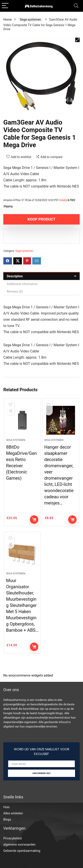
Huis (6, 807)
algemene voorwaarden (19, 845)
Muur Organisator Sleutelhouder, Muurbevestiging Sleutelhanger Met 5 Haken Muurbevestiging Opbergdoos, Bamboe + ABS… (22, 605)
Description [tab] (15, 276)
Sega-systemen (31, 20)
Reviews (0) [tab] (15, 291)
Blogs (7, 819)
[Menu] (5, 6)
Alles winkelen (13, 813)
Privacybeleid (13, 838)
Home (8, 20)
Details (63, 200)
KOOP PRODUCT (41, 219)
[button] (77, 40)
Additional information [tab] (22, 284)
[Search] (76, 6)
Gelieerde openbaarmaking (22, 851)
